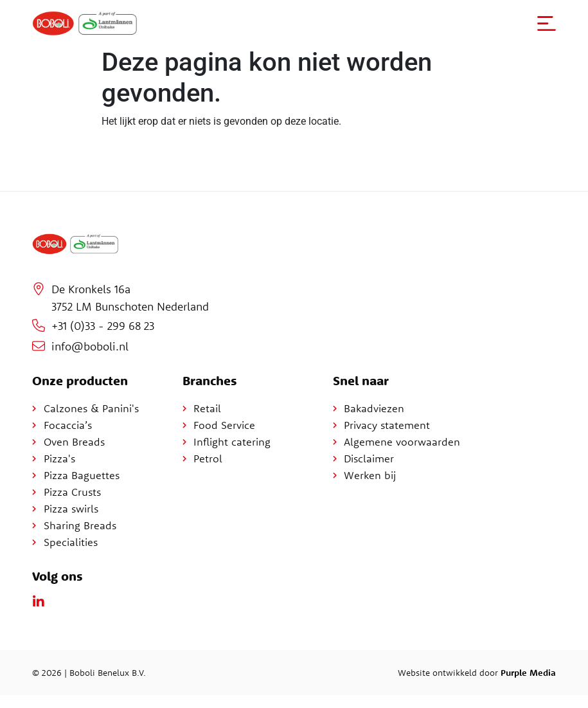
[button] (546, 23)
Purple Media (528, 673)
